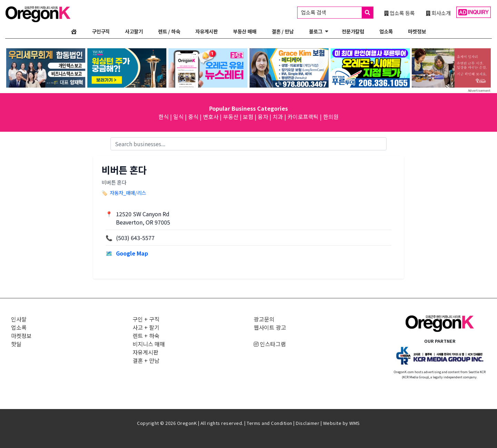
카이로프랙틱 (303, 117)
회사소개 (438, 13)
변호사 (211, 117)
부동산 (231, 117)
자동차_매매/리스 (128, 193)
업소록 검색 (337, 13)
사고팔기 (134, 31)
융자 (263, 117)
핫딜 (16, 344)
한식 (164, 117)
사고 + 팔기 (146, 327)
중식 (193, 117)
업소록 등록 (399, 13)
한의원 (331, 117)
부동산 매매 (245, 31)
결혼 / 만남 (283, 31)
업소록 (386, 31)
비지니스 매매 (149, 344)
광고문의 (264, 319)
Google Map (132, 253)
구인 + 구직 (146, 319)
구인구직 (101, 31)
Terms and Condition (270, 423)
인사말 (19, 319)
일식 (178, 117)
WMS (355, 423)
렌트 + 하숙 (146, 336)
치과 (278, 117)
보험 (248, 117)
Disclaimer (308, 423)
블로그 (316, 31)
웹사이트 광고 (270, 327)
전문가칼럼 (353, 31)
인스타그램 (270, 344)
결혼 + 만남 (146, 360)
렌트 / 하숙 (169, 31)
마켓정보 (417, 31)
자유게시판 (207, 31)
